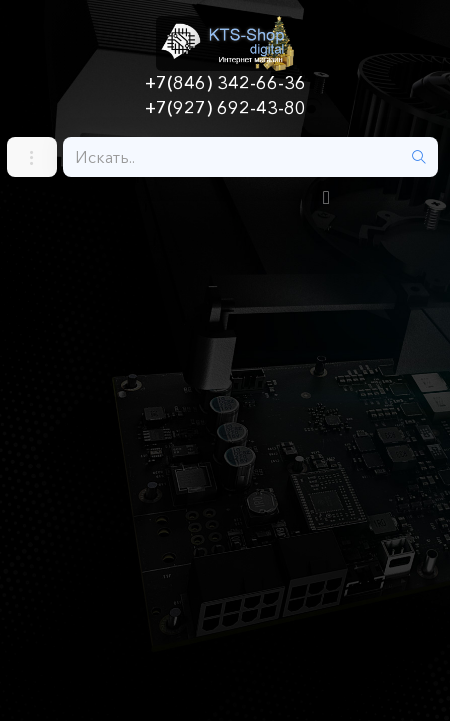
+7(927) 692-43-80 (225, 108)
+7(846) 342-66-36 (225, 83)
